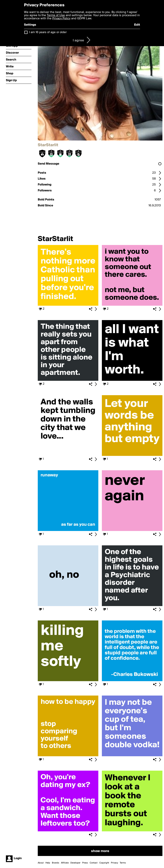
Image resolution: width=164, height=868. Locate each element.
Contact (94, 863)
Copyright (104, 863)
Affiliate (65, 863)
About (41, 863)
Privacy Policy (61, 19)
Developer (75, 863)
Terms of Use (56, 15)
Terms (123, 863)
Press (85, 863)
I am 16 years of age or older (48, 32)
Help (48, 863)
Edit (137, 25)
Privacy (114, 863)
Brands (56, 863)
